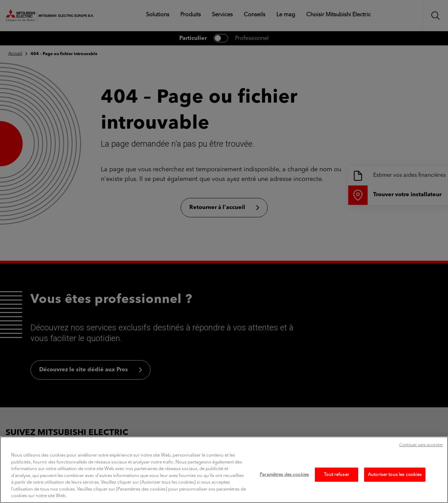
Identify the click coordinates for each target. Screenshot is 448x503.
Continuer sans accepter (421, 459)
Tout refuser (337, 489)
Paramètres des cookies (284, 489)
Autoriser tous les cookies (395, 489)
